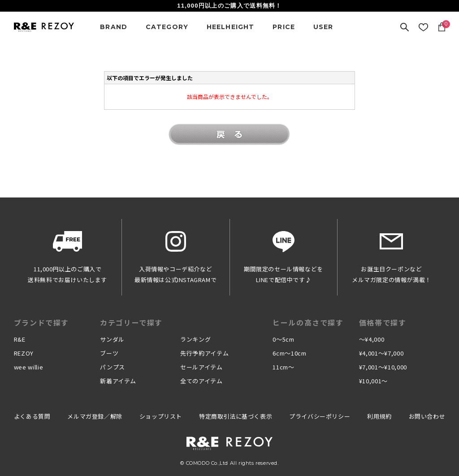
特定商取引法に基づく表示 (236, 416)
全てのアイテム (201, 381)
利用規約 (379, 416)
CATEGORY (167, 27)
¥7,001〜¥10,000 (383, 367)
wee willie (29, 367)
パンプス (113, 367)
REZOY (24, 353)
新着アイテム (118, 381)
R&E (20, 339)
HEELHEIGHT (231, 27)
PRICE (284, 27)
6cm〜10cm (289, 353)
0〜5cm (283, 339)
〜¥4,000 (372, 339)
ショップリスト (161, 416)
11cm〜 (283, 367)
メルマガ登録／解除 (95, 416)
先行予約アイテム (204, 353)
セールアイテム (201, 367)
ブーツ (109, 353)
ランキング (195, 339)
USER (323, 27)
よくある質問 (32, 416)
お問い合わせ (427, 416)
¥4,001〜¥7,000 (381, 353)
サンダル (112, 339)
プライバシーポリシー (320, 416)
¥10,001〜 (373, 381)
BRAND (114, 27)
